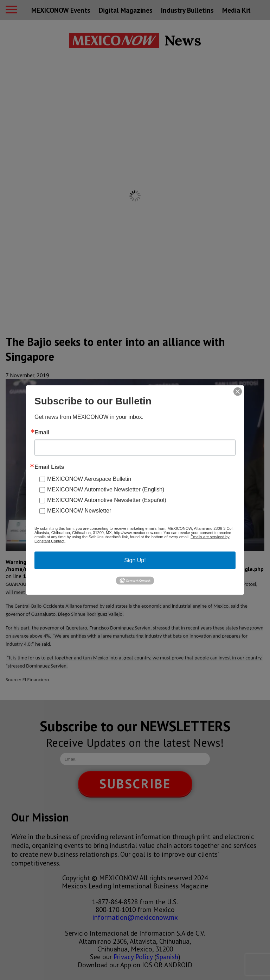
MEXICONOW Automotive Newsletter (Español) (107, 500)
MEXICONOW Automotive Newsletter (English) (106, 489)
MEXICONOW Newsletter (79, 511)
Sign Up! (135, 560)
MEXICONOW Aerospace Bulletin (89, 479)
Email (42, 433)
